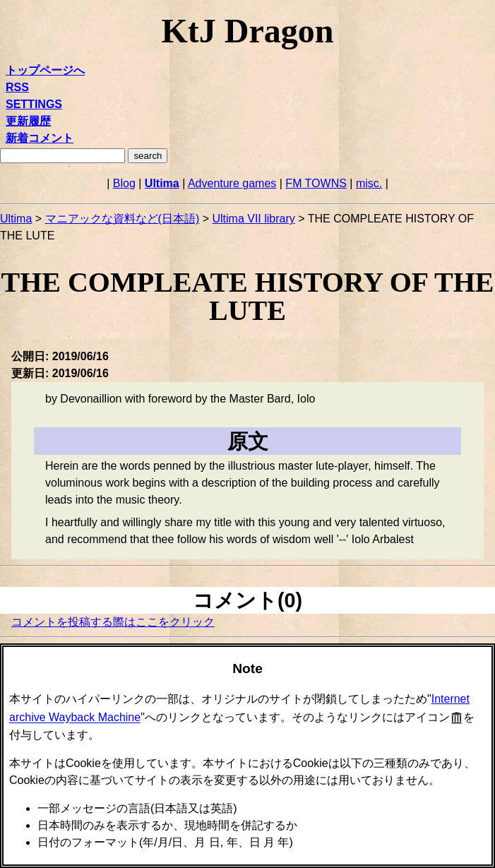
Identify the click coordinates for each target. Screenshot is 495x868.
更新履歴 (28, 121)
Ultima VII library (253, 219)
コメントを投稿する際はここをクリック (113, 622)
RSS (17, 87)
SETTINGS (34, 104)
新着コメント (40, 138)
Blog (124, 183)
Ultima (162, 183)
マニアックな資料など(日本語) (123, 219)
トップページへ (45, 70)
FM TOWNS (316, 183)
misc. (369, 183)
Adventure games (232, 183)
